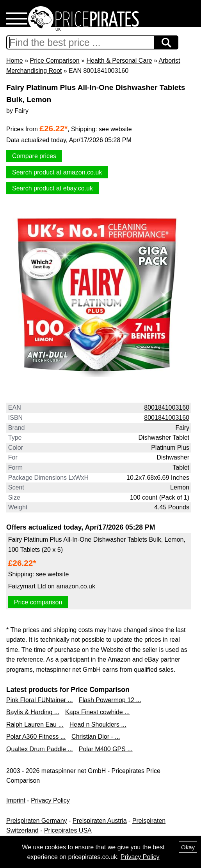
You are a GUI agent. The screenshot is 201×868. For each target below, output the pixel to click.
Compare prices (34, 156)
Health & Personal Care (119, 61)
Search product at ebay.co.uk (52, 188)
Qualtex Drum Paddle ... (40, 749)
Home (15, 61)
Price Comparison (54, 61)
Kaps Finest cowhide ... (97, 712)
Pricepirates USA (68, 830)
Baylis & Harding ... (33, 712)
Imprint (16, 800)
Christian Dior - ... (96, 737)
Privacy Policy (50, 800)
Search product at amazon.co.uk (57, 172)
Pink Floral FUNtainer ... (40, 700)
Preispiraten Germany (37, 821)
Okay (188, 847)
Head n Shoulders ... (98, 725)
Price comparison (38, 602)
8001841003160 (167, 408)
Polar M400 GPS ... (106, 749)
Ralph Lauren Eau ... (35, 725)
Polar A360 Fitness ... (36, 737)
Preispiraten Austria (100, 821)
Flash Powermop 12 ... (110, 700)
